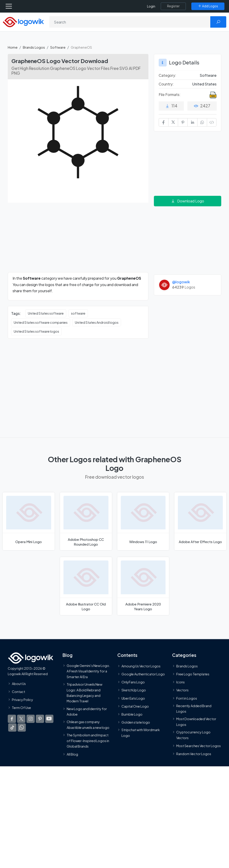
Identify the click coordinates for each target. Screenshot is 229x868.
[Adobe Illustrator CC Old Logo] (86, 586)
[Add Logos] (208, 6)
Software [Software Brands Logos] (208, 75)
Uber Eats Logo (133, 698)
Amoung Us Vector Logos (141, 666)
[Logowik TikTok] (12, 727)
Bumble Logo (132, 714)
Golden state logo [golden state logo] (136, 722)
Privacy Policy (22, 699)
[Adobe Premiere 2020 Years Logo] (143, 586)
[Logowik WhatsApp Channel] (22, 727)
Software (58, 47)
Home (13, 47)
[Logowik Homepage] (23, 22)
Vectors (182, 690)
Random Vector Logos (194, 754)
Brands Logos (34, 47)
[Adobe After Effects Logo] (200, 521)
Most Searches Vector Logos (199, 746)
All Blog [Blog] (72, 754)
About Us (19, 683)
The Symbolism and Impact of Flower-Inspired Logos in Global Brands (88, 741)
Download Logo (187, 201)
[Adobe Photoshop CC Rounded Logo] (86, 521)
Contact (18, 691)
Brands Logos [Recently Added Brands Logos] (187, 666)
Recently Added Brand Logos (194, 708)
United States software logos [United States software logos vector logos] (36, 331)
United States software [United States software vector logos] (46, 313)
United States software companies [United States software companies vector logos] (41, 322)
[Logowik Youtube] (49, 719)
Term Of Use (21, 708)
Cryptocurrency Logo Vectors (193, 735)
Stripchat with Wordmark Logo (141, 733)
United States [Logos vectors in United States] (204, 84)
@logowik (181, 282)
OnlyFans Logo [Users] (133, 682)
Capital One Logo (135, 706)
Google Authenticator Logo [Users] (143, 674)
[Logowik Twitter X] (21, 719)
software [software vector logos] (78, 313)
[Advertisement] (78, 240)
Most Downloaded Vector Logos (196, 722)
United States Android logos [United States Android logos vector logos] (97, 322)
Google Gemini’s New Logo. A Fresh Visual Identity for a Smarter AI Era (88, 671)
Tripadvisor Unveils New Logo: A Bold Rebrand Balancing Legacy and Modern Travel (84, 693)
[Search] (130, 22)
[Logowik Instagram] (31, 719)
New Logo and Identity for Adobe (87, 711)
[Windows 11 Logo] (143, 521)
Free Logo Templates (193, 674)
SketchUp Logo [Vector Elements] (134, 690)
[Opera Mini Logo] (29, 521)
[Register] (173, 6)
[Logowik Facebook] (12, 719)
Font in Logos (187, 698)
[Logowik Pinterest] (40, 719)
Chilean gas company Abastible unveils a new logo (88, 725)
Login (151, 6)
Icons (180, 682)
